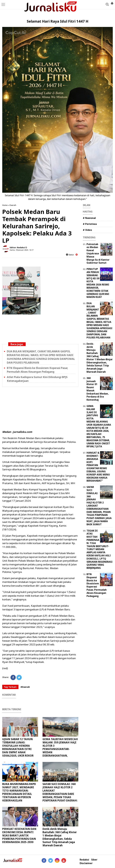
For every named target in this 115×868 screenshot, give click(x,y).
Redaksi (84, 860)
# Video (87, 230)
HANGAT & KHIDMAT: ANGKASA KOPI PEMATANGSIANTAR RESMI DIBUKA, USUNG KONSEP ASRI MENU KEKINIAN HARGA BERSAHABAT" (98, 467)
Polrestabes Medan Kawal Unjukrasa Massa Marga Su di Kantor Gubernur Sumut (98, 254)
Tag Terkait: (10, 687)
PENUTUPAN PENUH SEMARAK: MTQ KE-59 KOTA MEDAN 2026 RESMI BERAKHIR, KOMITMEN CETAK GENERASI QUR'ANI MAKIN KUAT (98, 283)
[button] (112, 2)
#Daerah (25, 687)
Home (5, 205)
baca (70, 255)
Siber (94, 860)
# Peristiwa (90, 224)
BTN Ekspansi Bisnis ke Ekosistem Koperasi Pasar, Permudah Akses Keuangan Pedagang (97, 585)
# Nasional (89, 218)
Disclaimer (86, 863)
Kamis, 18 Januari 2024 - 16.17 (22, 250)
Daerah (13, 205)
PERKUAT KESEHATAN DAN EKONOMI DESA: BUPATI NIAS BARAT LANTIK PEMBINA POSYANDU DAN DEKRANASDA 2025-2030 (19, 835)
